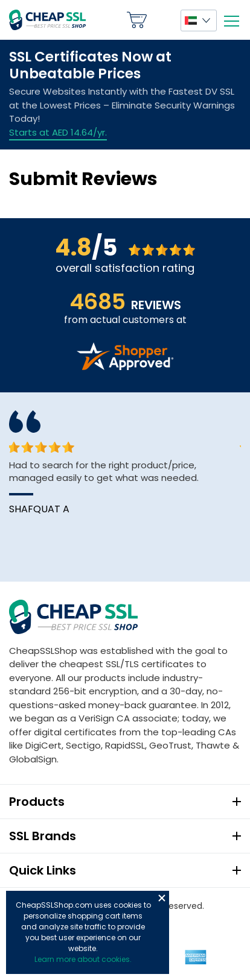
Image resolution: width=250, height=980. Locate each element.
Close (162, 898)
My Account (164, 20)
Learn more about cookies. (83, 959)
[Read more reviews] (125, 367)
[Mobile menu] (231, 21)
